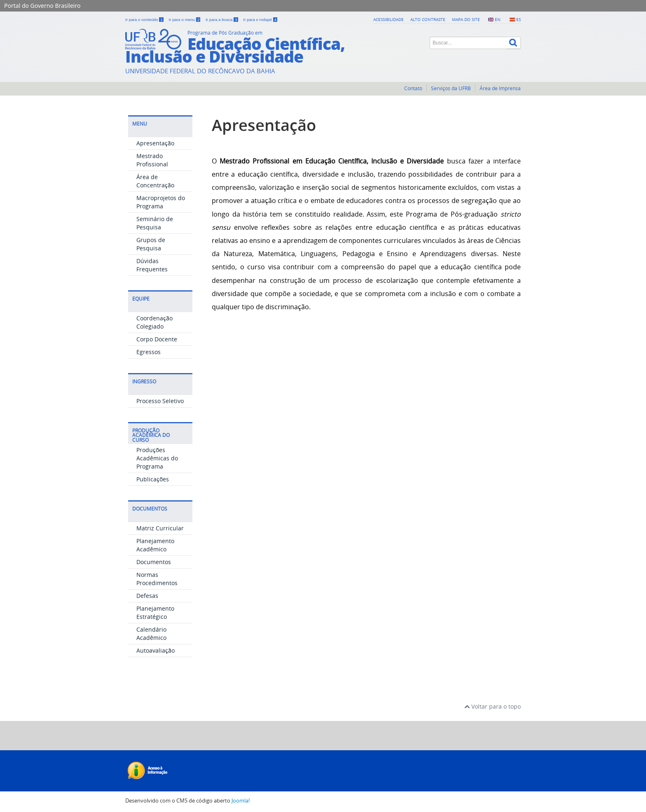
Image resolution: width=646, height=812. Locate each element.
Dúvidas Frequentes (152, 265)
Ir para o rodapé (260, 20)
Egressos (149, 352)
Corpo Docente (157, 339)
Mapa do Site (466, 19)
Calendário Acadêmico (151, 633)
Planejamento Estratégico (155, 612)
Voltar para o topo (493, 706)
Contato (413, 88)
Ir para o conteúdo (145, 20)
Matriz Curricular (160, 528)
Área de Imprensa (500, 88)
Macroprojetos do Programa (161, 202)
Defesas (147, 596)
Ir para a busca (222, 20)
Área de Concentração (155, 181)
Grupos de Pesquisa (151, 244)
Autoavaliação (156, 650)
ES (518, 19)
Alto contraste (428, 19)
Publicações (153, 479)
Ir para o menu (185, 20)
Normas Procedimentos (157, 579)
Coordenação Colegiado (154, 322)
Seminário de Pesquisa (155, 223)
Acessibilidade (389, 19)
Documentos (154, 562)
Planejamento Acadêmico (155, 545)
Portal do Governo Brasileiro (42, 6)
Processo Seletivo (160, 401)
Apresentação (155, 143)
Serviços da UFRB (451, 88)
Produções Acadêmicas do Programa (157, 458)
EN (498, 19)
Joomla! (241, 801)
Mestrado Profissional (152, 160)
